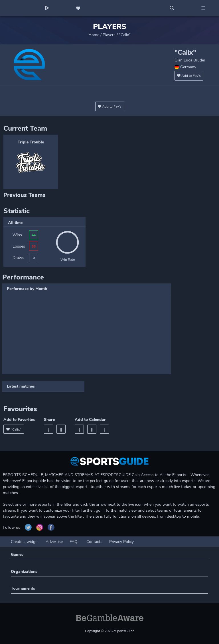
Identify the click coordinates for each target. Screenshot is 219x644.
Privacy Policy (121, 542)
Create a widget (25, 542)
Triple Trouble (31, 142)
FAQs (75, 542)
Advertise (54, 542)
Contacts (94, 542)
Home (94, 35)
